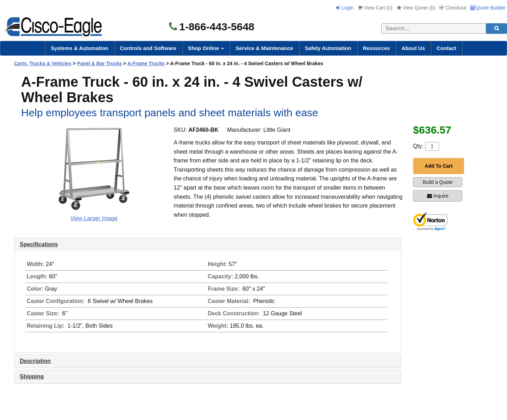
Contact (446, 48)
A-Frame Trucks (146, 63)
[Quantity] (432, 146)
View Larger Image (94, 218)
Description (35, 361)
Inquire (438, 196)
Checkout (453, 8)
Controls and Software (148, 48)
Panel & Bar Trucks (100, 63)
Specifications (39, 244)
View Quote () (416, 8)
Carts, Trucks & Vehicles (43, 63)
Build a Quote (438, 182)
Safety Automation (328, 48)
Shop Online (206, 48)
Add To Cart (439, 166)
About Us (413, 48)
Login (345, 8)
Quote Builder (488, 8)
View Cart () (375, 8)
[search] (496, 29)
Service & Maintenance (264, 48)
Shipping (32, 376)
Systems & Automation (80, 48)
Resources (377, 48)
